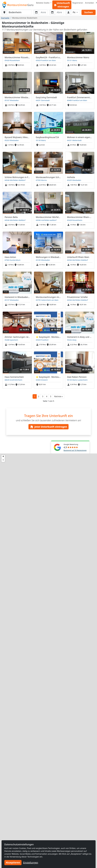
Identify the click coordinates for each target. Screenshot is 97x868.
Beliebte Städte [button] (43, 3)
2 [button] (39, 396)
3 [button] (43, 396)
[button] (58, 396)
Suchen (89, 12)
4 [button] (47, 396)
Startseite (5, 18)
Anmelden (90, 3)
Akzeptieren (13, 863)
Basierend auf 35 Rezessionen (75, 450)
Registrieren (78, 3)
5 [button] (51, 396)
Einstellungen (31, 863)
